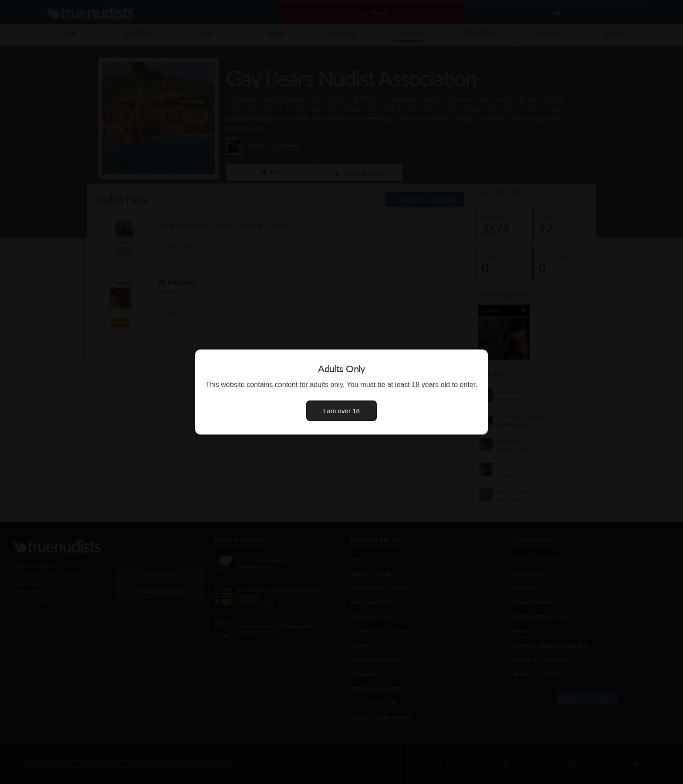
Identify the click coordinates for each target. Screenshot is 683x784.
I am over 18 (341, 411)
